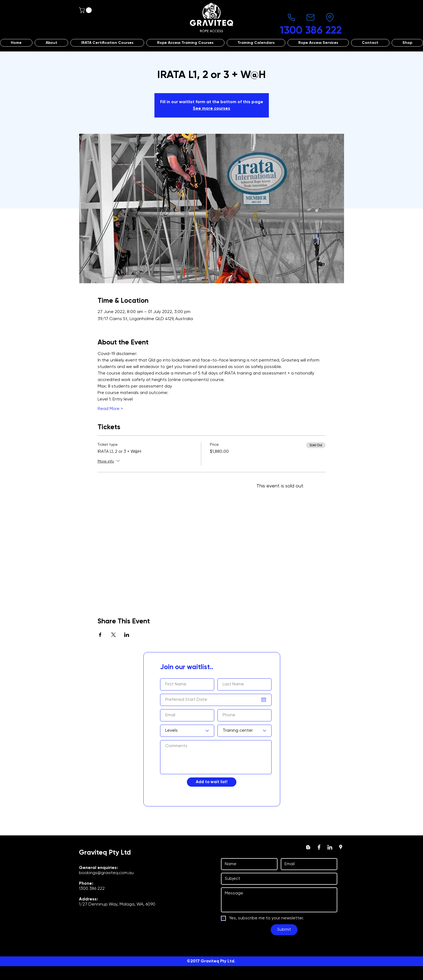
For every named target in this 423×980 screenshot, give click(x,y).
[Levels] (187, 731)
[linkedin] (330, 847)
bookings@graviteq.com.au (106, 873)
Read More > (110, 409)
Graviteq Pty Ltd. (218, 961)
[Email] (307, 864)
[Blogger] (308, 847)
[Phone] (291, 17)
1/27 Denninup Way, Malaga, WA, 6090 (117, 904)
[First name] (248, 864)
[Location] (330, 17)
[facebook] (319, 847)
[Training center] (244, 731)
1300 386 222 (92, 889)
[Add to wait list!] (212, 782)
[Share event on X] (113, 635)
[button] (86, 10)
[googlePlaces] (341, 847)
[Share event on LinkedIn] (127, 635)
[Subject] (277, 879)
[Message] (279, 900)
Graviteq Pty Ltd (105, 853)
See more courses (212, 109)
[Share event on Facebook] (100, 635)
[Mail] (310, 17)
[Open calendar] (264, 700)
